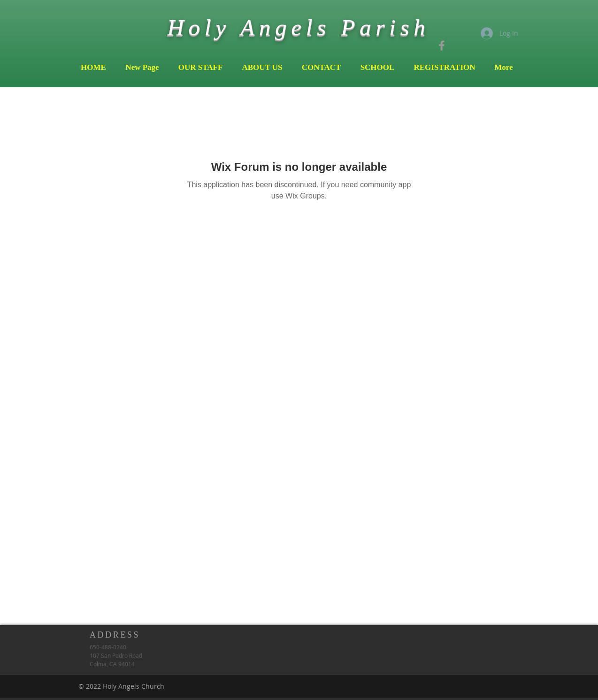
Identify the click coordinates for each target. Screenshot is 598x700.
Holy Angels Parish (298, 27)
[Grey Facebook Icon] (442, 46)
